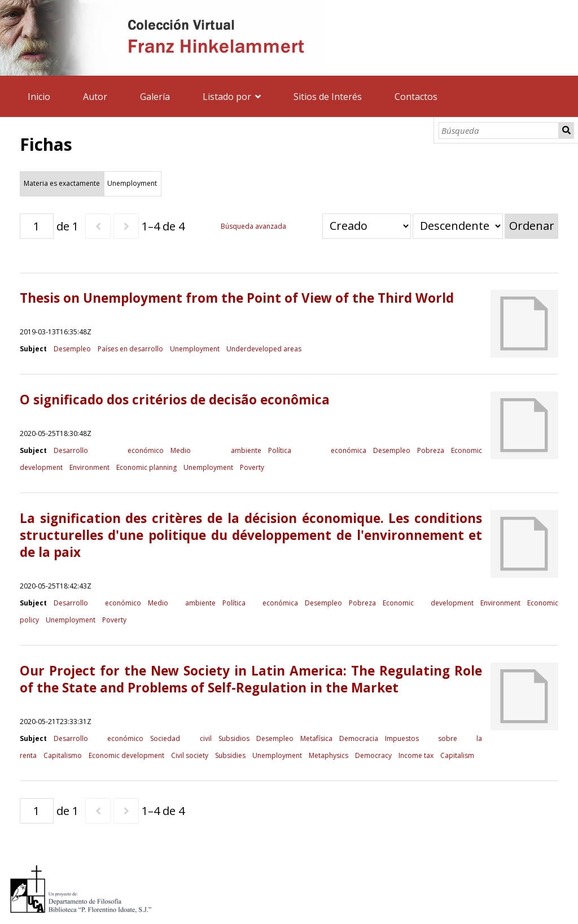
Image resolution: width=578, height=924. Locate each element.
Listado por (227, 97)
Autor (95, 97)
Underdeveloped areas (264, 349)
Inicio (39, 97)
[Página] (37, 226)
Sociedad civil (181, 738)
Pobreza (431, 450)
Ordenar (532, 226)
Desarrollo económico (109, 450)
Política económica (318, 450)
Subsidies (230, 755)
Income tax (416, 755)
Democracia (359, 738)
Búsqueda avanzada (253, 226)
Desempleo (72, 349)
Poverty (252, 467)
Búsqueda (566, 130)
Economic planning (146, 467)
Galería (155, 97)
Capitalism (457, 755)
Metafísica (316, 738)
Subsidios (234, 738)
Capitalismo (63, 755)
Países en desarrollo (130, 349)
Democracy (373, 755)
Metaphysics (329, 755)
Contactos (416, 97)
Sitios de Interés (328, 97)
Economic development (428, 603)
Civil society (190, 755)
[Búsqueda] (499, 130)
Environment (89, 467)
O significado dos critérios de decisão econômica (175, 400)
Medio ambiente (216, 450)
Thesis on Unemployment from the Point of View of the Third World (237, 298)
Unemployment (195, 349)
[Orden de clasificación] (458, 226)
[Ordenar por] (367, 226)
